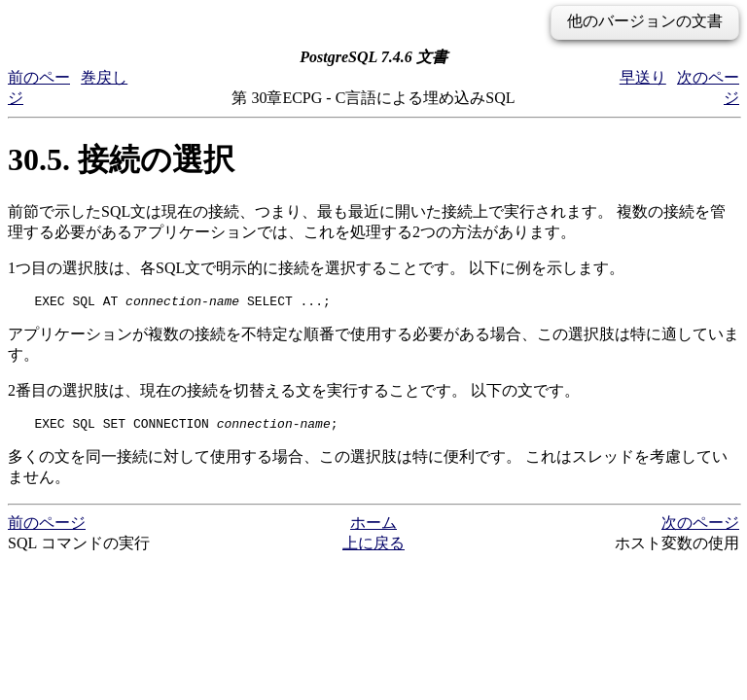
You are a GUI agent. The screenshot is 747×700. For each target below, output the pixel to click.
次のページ (700, 528)
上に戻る (373, 549)
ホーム (373, 528)
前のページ (47, 528)
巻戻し (104, 77)
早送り (643, 77)
